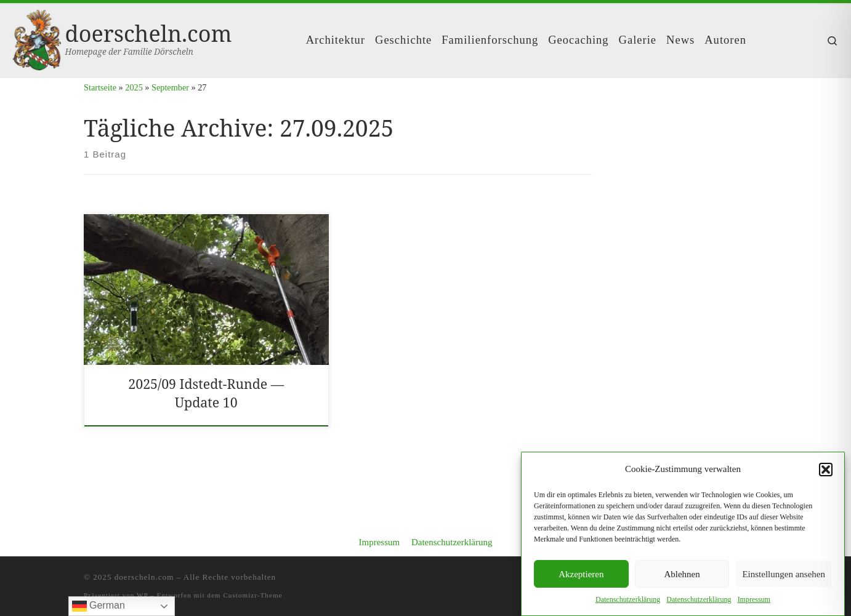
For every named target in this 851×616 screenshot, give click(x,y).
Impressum (379, 542)
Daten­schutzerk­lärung (628, 600)
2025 (134, 87)
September (170, 87)
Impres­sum (754, 600)
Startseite (100, 87)
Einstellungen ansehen (784, 574)
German (99, 606)
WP (142, 595)
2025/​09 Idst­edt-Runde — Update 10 (206, 393)
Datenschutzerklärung (452, 542)
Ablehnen (682, 574)
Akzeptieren (581, 574)
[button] (826, 470)
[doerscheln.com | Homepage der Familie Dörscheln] (37, 38)
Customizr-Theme (252, 595)
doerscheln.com (144, 577)
